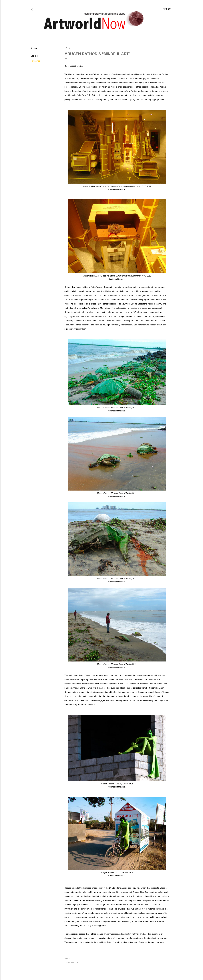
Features (35, 61)
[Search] (168, 9)
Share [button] (34, 48)
